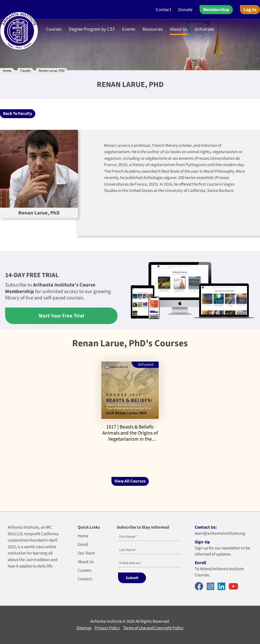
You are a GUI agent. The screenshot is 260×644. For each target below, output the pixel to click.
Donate (185, 10)
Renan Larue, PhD (52, 71)
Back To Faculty (18, 114)
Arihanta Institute (106, 621)
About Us (179, 29)
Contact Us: (206, 527)
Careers (85, 570)
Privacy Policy (107, 628)
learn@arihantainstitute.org (220, 533)
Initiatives (205, 29)
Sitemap (84, 628)
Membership (216, 10)
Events (129, 29)
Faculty (26, 71)
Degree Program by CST (92, 29)
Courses (54, 29)
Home (7, 71)
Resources (153, 29)
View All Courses (130, 481)
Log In (250, 10)
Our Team (86, 553)
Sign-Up (202, 542)
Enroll (83, 545)
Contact (163, 10)
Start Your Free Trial (61, 316)
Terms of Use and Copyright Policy (153, 628)
